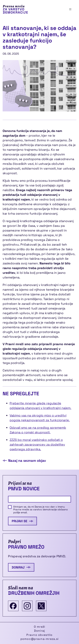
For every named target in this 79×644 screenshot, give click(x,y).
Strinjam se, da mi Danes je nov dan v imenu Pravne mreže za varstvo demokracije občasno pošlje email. (41, 510)
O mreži (40, 627)
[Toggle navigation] (70, 9)
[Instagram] (27, 606)
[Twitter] (41, 606)
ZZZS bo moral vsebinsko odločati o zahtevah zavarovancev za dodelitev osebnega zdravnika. (37, 444)
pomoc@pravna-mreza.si (40, 639)
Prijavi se (22, 521)
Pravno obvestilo (39, 635)
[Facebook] (13, 606)
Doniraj (21, 567)
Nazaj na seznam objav (24, 461)
